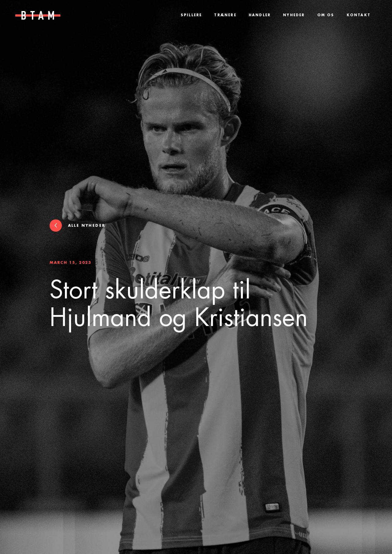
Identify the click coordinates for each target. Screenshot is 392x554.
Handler (260, 15)
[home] (35, 15)
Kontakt (359, 15)
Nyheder (294, 15)
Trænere (225, 15)
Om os (326, 15)
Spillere (191, 15)
